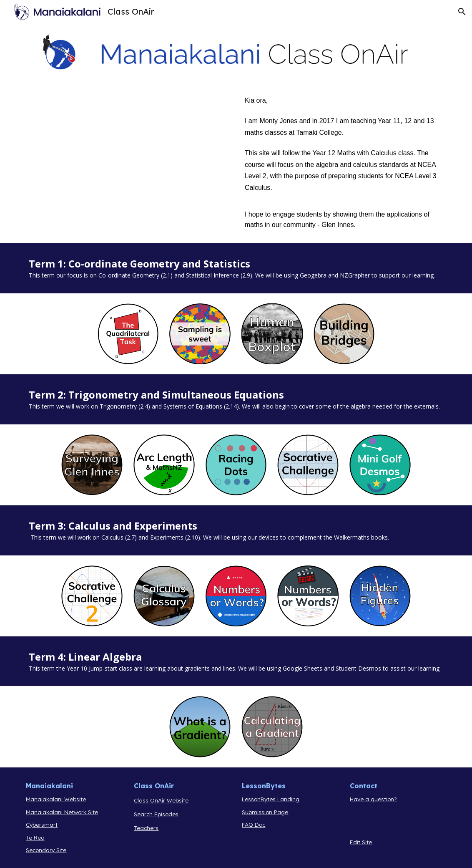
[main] (344, 163)
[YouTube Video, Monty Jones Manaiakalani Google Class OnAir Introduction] (128, 161)
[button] (462, 12)
